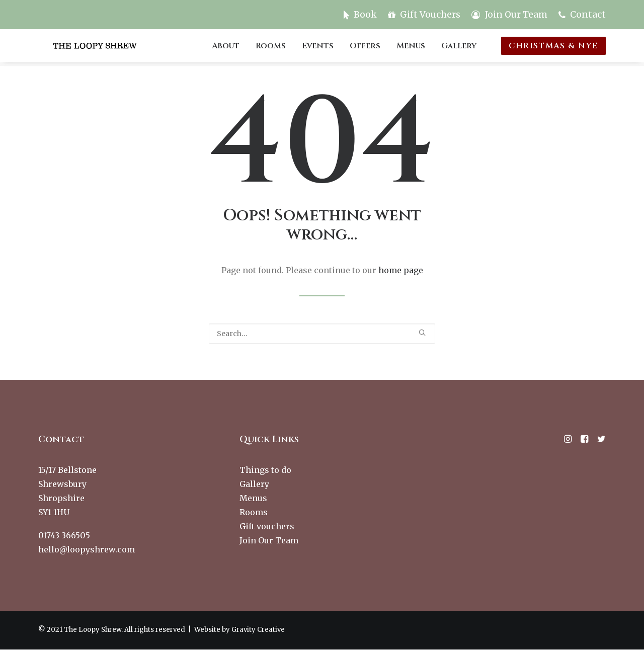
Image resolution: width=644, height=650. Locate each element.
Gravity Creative (258, 630)
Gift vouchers (267, 527)
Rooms (272, 48)
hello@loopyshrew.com (87, 550)
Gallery (460, 48)
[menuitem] (363, 15)
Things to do (265, 470)
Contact (588, 15)
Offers (367, 48)
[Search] (322, 334)
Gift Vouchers (430, 15)
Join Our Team (516, 15)
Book (365, 15)
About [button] (227, 48)
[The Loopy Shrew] (110, 48)
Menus (412, 48)
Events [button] (319, 48)
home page (401, 271)
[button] (422, 333)
